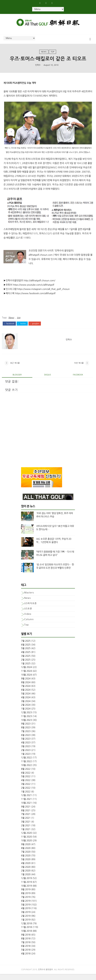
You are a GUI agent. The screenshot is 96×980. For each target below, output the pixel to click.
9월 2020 (26, 850)
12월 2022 (26, 764)
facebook (9, 327)
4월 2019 (26, 914)
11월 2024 (26, 677)
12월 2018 (26, 929)
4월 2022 (26, 786)
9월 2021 (26, 812)
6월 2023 (26, 741)
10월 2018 (26, 937)
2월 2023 (26, 756)
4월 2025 (26, 658)
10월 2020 (26, 847)
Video (28, 620)
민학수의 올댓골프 (46, 976)
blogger (17, 381)
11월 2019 (26, 888)
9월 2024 (26, 684)
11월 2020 (26, 843)
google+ (35, 327)
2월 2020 (26, 877)
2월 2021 (26, 831)
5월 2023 (26, 745)
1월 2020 (26, 880)
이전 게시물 (79, 368)
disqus (48, 381)
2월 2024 (26, 711)
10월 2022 (26, 771)
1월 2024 (26, 715)
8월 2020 (26, 854)
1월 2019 (26, 926)
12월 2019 (26, 884)
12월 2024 (26, 673)
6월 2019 (26, 907)
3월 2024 (26, 707)
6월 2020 (26, 862)
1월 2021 (26, 835)
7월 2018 (26, 948)
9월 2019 (26, 895)
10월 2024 (26, 681)
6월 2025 (26, 651)
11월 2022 (26, 767)
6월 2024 (26, 696)
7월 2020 (26, 858)
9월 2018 (26, 941)
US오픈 (28, 615)
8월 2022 (26, 775)
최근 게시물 (15, 368)
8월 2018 (26, 944)
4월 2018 (26, 960)
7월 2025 (26, 647)
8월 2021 (26, 816)
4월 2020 (26, 869)
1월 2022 (26, 797)
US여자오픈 (30, 609)
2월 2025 (26, 666)
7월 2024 (26, 692)
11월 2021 (26, 805)
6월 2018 (26, 952)
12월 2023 (26, 718)
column (29, 625)
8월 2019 (26, 899)
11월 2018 (26, 933)
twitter (22, 327)
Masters (29, 599)
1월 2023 (26, 760)
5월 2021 (26, 824)
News (44, 54)
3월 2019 (26, 918)
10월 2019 (26, 892)
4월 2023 (26, 749)
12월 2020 (26, 839)
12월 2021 (26, 801)
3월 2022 (26, 790)
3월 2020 (26, 873)
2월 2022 (26, 794)
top (53, 54)
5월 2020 (26, 865)
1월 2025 (26, 669)
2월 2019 (26, 922)
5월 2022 (26, 782)
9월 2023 (26, 730)
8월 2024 (26, 688)
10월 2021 (26, 809)
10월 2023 (26, 726)
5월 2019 (26, 910)
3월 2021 (26, 828)
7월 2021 (26, 820)
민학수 (38, 68)
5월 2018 (26, 956)
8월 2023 (26, 733)
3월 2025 (26, 662)
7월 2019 (26, 903)
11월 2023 (26, 722)
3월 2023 (26, 752)
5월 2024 (26, 700)
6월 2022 (26, 779)
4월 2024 (26, 703)
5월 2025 (26, 654)
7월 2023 (26, 737)
